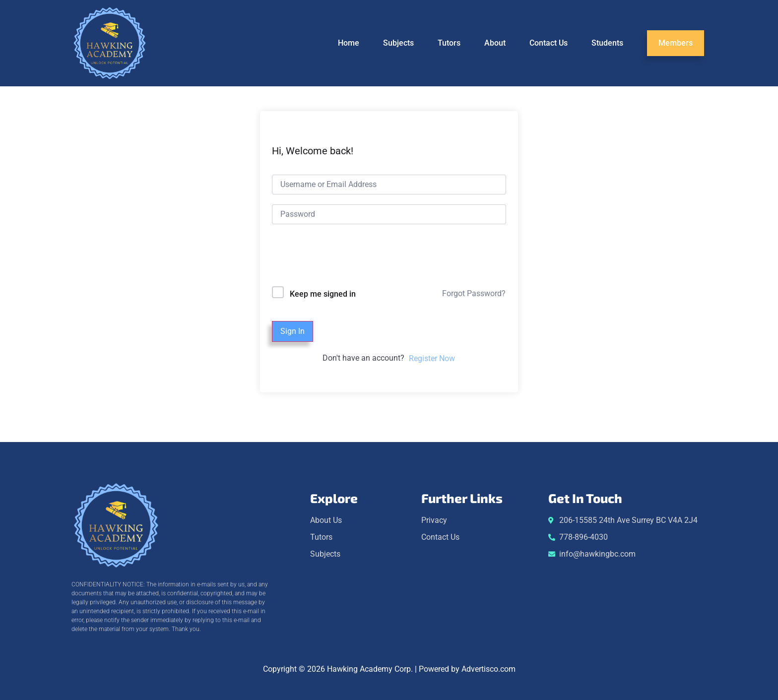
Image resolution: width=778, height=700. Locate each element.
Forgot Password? (474, 293)
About (495, 43)
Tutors (449, 43)
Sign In (292, 331)
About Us (326, 520)
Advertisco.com (488, 669)
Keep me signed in (323, 294)
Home (349, 43)
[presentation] (339, 257)
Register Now (432, 358)
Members (676, 43)
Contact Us (549, 43)
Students (607, 43)
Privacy (434, 520)
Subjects (398, 43)
